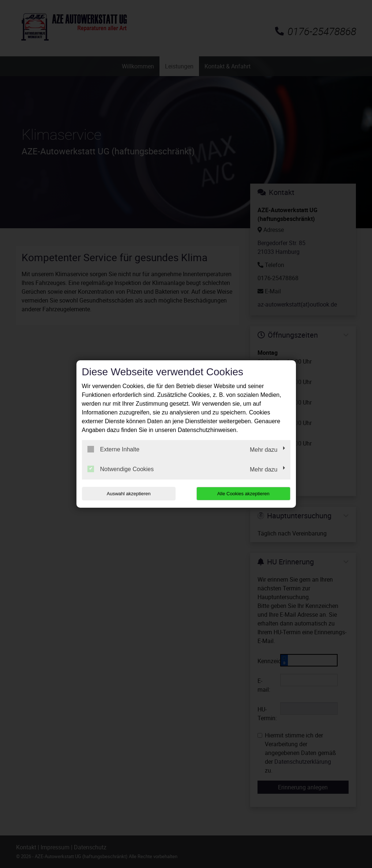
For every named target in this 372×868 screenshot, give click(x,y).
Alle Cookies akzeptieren (243, 494)
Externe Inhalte (114, 449)
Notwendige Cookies (121, 469)
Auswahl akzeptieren (129, 494)
